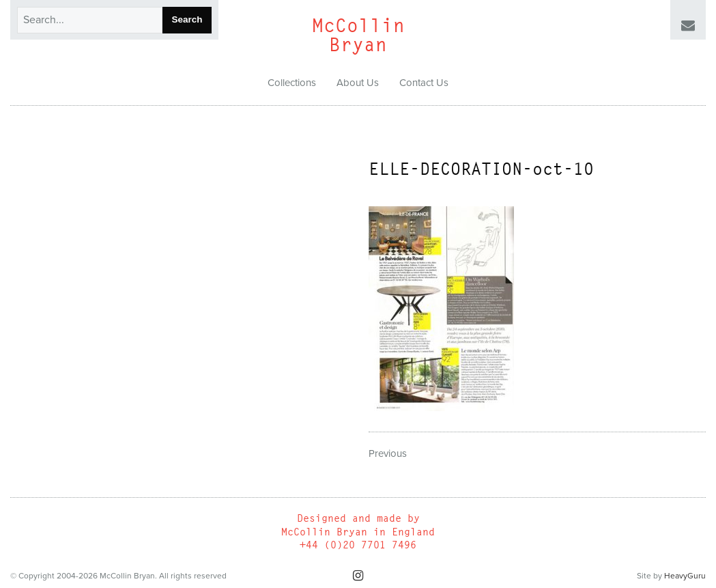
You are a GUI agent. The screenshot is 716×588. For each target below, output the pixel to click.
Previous (388, 453)
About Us (358, 83)
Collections (292, 83)
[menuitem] (292, 83)
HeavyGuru (685, 576)
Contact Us (424, 83)
